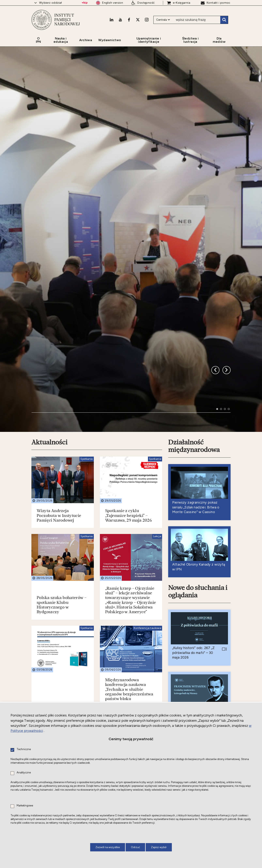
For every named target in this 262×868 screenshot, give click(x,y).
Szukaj (224, 20)
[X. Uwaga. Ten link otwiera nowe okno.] (138, 20)
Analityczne (24, 773)
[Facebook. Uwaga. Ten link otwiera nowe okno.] (129, 20)
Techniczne (24, 749)
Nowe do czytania (194, 621)
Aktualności (49, 258)
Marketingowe (25, 806)
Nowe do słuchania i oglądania (198, 408)
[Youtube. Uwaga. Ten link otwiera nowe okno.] (120, 20)
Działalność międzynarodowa (194, 262)
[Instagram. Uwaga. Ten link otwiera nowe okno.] (147, 20)
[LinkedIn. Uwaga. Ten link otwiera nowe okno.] (111, 20)
